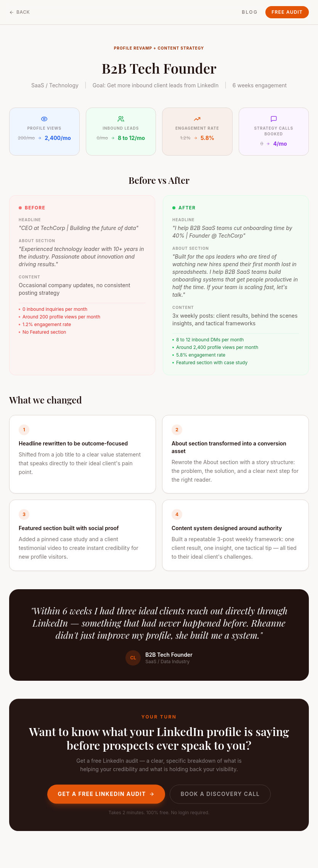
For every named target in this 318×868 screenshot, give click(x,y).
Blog (250, 12)
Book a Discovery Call (220, 793)
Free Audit (287, 12)
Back (19, 12)
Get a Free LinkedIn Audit (106, 793)
